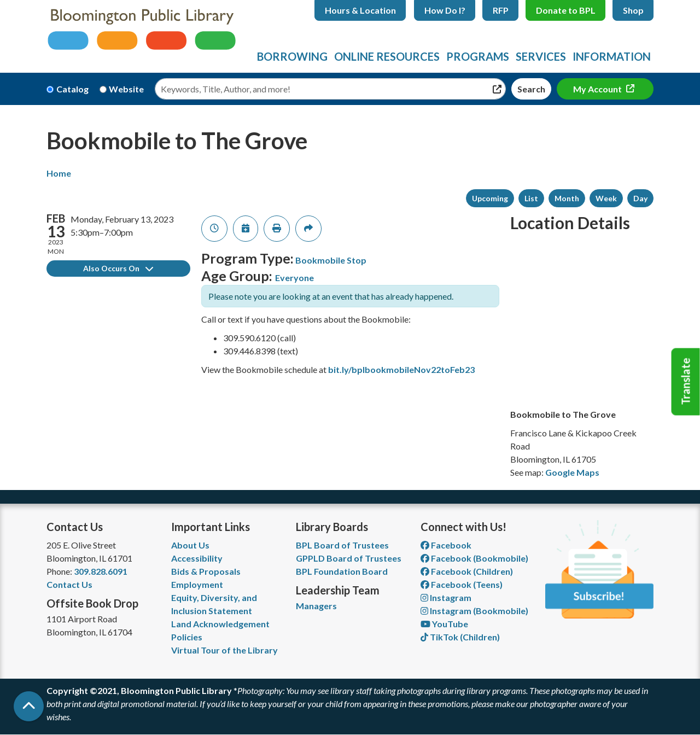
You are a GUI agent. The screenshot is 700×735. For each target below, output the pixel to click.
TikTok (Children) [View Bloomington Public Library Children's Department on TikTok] (460, 637)
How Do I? (445, 10)
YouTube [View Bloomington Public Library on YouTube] (444, 624)
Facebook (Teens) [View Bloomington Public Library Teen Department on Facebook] (462, 584)
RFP (501, 10)
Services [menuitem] (541, 56)
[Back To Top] (29, 706)
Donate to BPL (566, 10)
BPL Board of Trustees (342, 545)
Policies (187, 637)
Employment (197, 584)
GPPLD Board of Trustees (349, 558)
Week (606, 198)
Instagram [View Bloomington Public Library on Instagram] (446, 597)
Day (640, 198)
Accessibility (197, 558)
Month (567, 198)
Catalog (72, 89)
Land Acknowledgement (220, 624)
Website (126, 89)
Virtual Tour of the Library (224, 650)
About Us (190, 545)
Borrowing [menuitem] (292, 56)
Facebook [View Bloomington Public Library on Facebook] (446, 545)
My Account (598, 89)
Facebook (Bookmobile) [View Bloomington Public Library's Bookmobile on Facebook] (474, 558)
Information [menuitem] (612, 56)
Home (59, 173)
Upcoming (490, 198)
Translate (686, 382)
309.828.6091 (101, 571)
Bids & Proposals (206, 571)
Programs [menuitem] (478, 56)
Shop (633, 10)
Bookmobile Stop (331, 260)
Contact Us (69, 584)
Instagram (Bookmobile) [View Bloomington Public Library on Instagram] (474, 611)
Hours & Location (360, 10)
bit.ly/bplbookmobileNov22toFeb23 (401, 369)
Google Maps (572, 472)
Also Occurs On (118, 268)
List (531, 198)
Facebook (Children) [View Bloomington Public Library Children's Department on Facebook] (467, 571)
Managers (316, 606)
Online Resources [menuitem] (387, 56)
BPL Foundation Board (342, 571)
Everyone (294, 278)
